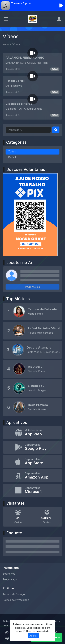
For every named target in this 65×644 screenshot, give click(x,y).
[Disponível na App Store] (32, 462)
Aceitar (33, 636)
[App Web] (32, 433)
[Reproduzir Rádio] (61, 6)
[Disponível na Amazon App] (32, 476)
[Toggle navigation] (6, 19)
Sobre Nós (9, 574)
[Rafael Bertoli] (32, 86)
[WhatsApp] (7, 633)
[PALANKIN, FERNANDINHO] (32, 63)
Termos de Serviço (14, 594)
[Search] (56, 130)
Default (55, 69)
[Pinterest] (7, 638)
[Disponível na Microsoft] (32, 490)
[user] (59, 19)
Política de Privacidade (16, 600)
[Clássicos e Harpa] (32, 109)
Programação (10, 579)
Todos (12, 151)
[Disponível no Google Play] (32, 447)
